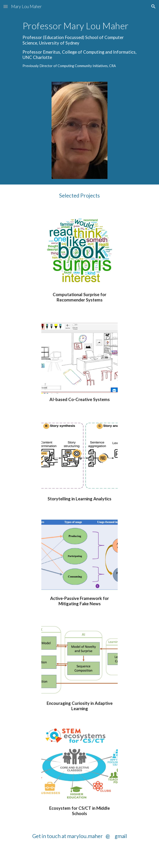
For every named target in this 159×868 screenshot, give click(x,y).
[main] (79, 45)
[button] (6, 6)
